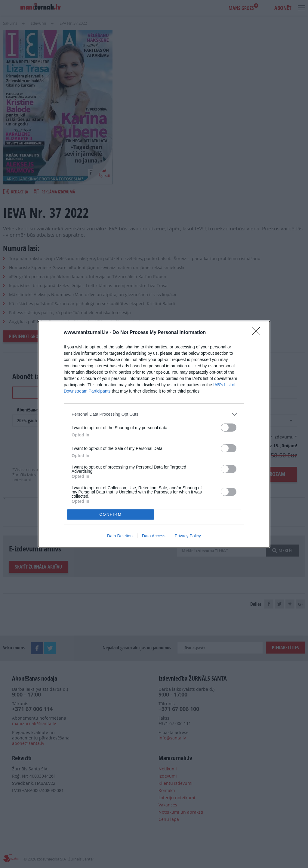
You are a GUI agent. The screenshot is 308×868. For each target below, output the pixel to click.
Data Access (154, 536)
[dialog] (154, 434)
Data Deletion (120, 536)
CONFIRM (111, 514)
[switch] (229, 428)
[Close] (258, 333)
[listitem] (154, 414)
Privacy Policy (188, 536)
